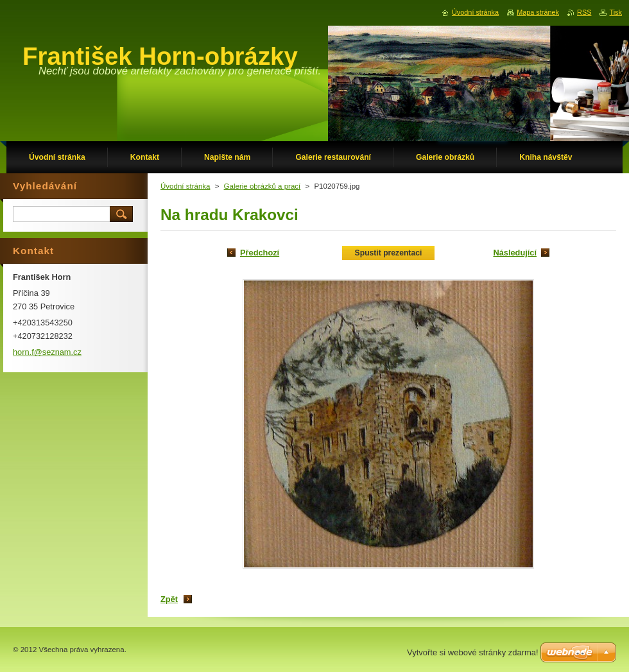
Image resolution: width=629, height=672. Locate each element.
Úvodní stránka (185, 186)
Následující (515, 253)
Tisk (616, 12)
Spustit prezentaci (389, 253)
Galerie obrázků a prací (263, 186)
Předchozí (260, 253)
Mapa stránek (538, 12)
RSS (584, 12)
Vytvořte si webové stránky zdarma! (473, 652)
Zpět (169, 599)
